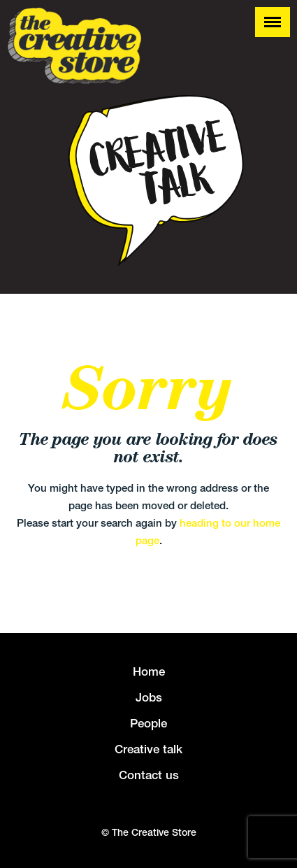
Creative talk (148, 749)
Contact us (149, 775)
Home (149, 671)
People (148, 723)
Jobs (149, 697)
